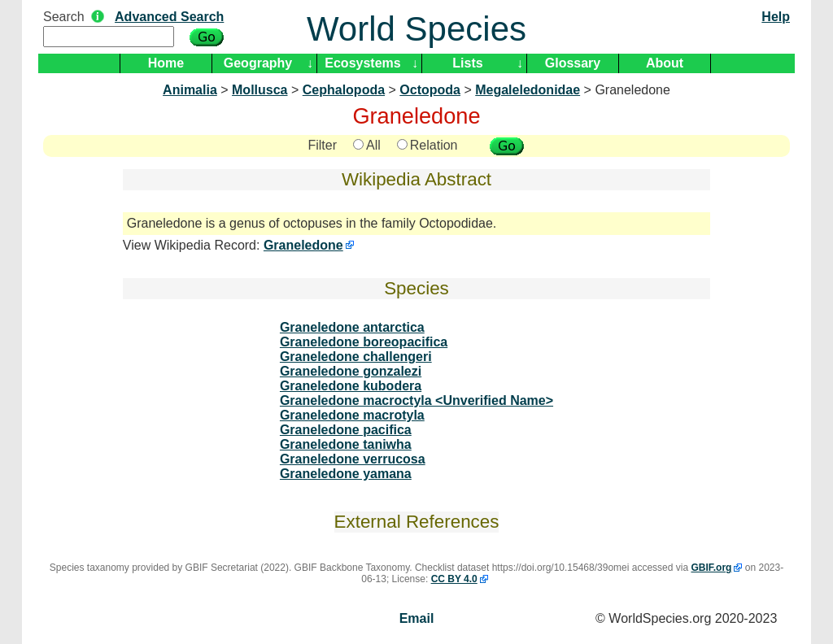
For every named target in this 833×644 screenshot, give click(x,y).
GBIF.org (711, 568)
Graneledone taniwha (346, 444)
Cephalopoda (344, 90)
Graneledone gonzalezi (351, 371)
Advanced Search (169, 17)
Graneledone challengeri (356, 357)
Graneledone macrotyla (352, 415)
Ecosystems (362, 63)
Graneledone (303, 245)
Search (64, 17)
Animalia (190, 90)
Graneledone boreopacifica (364, 342)
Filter (322, 145)
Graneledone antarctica (352, 327)
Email (417, 618)
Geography (258, 63)
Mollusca (259, 90)
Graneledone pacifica (346, 430)
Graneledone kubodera (351, 386)
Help (776, 17)
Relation (427, 145)
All (367, 145)
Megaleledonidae (528, 90)
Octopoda (430, 90)
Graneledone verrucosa (353, 459)
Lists (467, 63)
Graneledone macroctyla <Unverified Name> (416, 400)
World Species (416, 29)
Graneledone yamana (346, 474)
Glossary (573, 63)
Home (166, 63)
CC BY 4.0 (454, 579)
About (665, 63)
